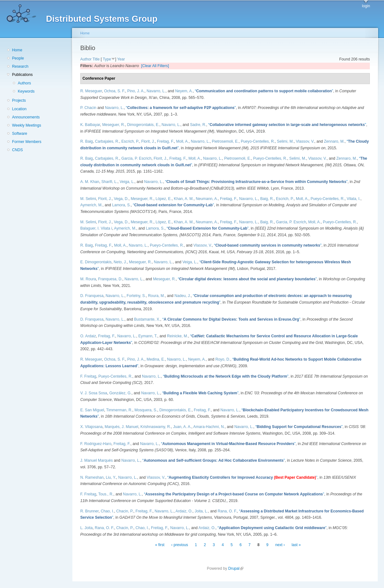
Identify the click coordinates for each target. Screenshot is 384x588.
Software (20, 134)
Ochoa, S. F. (115, 91)
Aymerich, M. (91, 205)
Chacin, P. (125, 511)
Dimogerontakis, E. (143, 125)
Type (107, 59)
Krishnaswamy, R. (156, 427)
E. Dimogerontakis (96, 262)
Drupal (236, 568)
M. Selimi (88, 199)
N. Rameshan (92, 477)
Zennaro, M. (334, 141)
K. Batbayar (90, 125)
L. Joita (86, 528)
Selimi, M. (285, 141)
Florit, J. (148, 141)
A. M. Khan (90, 182)
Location (19, 109)
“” (264, 91)
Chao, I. (107, 511)
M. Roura (88, 279)
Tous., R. (106, 494)
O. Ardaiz (88, 336)
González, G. (120, 393)
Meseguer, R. (114, 125)
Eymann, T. (148, 336)
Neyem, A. (184, 91)
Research (20, 66)
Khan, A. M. (184, 199)
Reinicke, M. (178, 336)
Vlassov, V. (305, 141)
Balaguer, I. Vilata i (96, 228)
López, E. (164, 199)
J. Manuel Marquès (96, 460)
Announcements (26, 117)
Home (17, 50)
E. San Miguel (92, 410)
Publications (22, 75)
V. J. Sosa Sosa (94, 393)
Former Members (27, 142)
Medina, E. (156, 359)
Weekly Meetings (26, 125)
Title (96, 59)
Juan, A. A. (182, 427)
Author (86, 59)
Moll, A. (183, 141)
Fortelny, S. (136, 296)
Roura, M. (156, 296)
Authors (24, 83)
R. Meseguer (91, 91)
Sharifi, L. (109, 182)
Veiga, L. (127, 182)
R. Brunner (89, 511)
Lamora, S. (121, 205)
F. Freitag (88, 376)
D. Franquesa (92, 296)
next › (280, 545)
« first (160, 545)
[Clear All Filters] (155, 66)
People (18, 58)
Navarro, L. (156, 91)
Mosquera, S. (146, 410)
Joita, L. (201, 511)
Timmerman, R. (119, 410)
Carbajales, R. (107, 141)
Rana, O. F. (227, 511)
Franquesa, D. (110, 279)
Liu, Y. (111, 477)
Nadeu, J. (183, 296)
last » (296, 545)
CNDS (17, 150)
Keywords (26, 91)
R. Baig (87, 141)
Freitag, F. (166, 141)
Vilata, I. (354, 199)
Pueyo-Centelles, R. (258, 141)
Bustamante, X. (147, 319)
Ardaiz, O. (184, 511)
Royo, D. (223, 359)
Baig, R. (267, 199)
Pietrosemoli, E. (225, 141)
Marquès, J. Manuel (122, 427)
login (366, 6)
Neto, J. (120, 262)
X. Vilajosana (91, 427)
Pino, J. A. (136, 91)
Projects (19, 100)
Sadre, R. (198, 125)
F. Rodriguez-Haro (96, 444)
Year (121, 59)
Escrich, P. (130, 141)
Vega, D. (121, 199)
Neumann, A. (207, 199)
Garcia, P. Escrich (136, 158)
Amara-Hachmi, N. (209, 427)
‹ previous (180, 545)
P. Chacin (88, 108)
